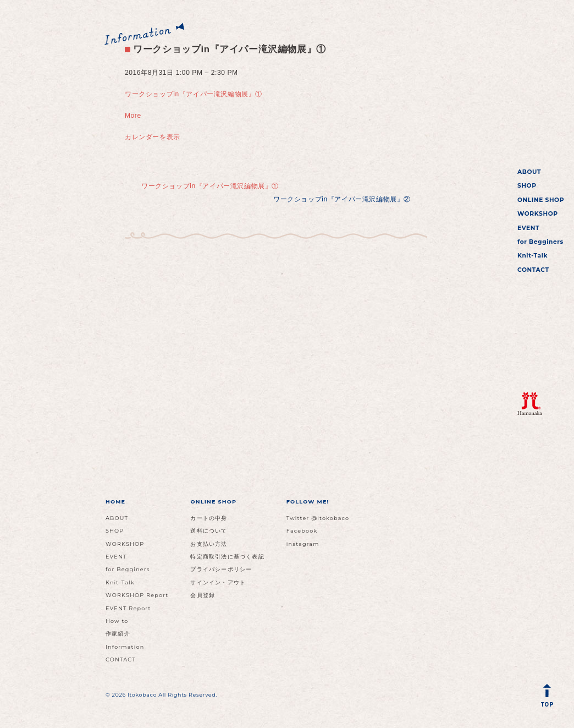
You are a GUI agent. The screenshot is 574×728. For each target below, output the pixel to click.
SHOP (527, 186)
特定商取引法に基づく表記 (227, 557)
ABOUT (529, 172)
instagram (303, 544)
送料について (209, 531)
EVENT (528, 228)
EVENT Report (128, 608)
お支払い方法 (209, 544)
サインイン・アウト (218, 582)
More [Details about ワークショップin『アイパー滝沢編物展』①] (133, 116)
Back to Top (549, 698)
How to (117, 621)
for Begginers (540, 242)
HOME (115, 502)
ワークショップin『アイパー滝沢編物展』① (225, 49)
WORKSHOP (538, 214)
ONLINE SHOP (541, 200)
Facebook (302, 531)
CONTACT (533, 270)
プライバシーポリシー (221, 569)
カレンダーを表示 (153, 137)
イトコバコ (528, 81)
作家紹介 (118, 634)
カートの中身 (209, 518)
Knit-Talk (532, 256)
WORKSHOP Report (137, 595)
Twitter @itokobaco (318, 518)
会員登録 (203, 595)
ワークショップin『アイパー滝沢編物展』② (342, 199)
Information (125, 647)
